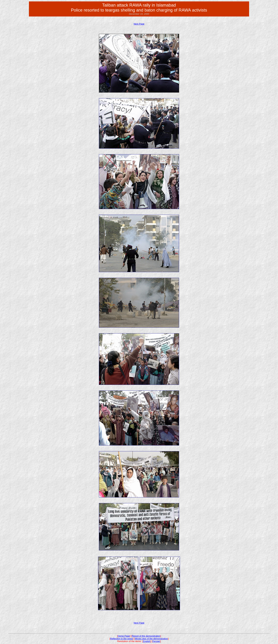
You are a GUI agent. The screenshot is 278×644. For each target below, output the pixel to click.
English (147, 641)
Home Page (124, 636)
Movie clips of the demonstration (151, 639)
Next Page (139, 24)
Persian (156, 641)
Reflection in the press (122, 639)
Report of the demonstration (146, 636)
